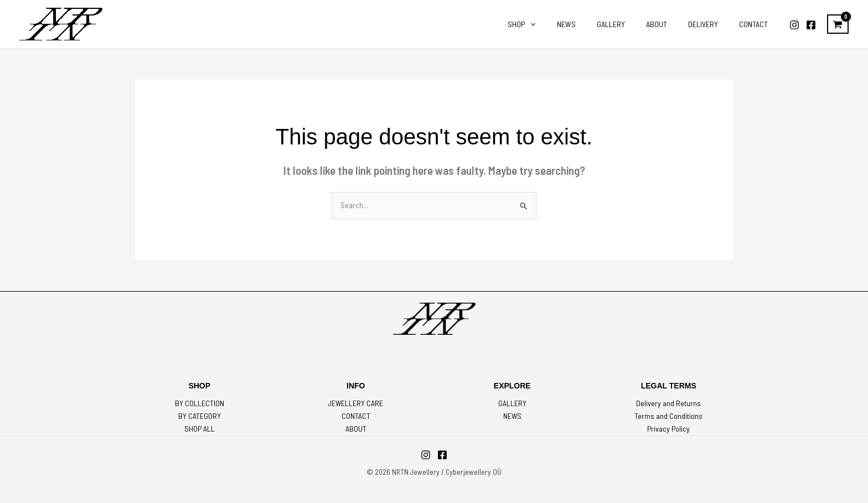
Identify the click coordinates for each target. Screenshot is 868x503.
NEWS (512, 417)
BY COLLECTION (200, 404)
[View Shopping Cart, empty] (838, 24)
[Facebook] (811, 25)
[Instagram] (794, 25)
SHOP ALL (199, 430)
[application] (561, 24)
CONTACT (356, 417)
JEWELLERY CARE (356, 404)
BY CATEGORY (200, 417)
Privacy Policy (668, 430)
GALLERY (512, 404)
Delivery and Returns (668, 404)
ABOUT (356, 430)
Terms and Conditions (668, 417)
